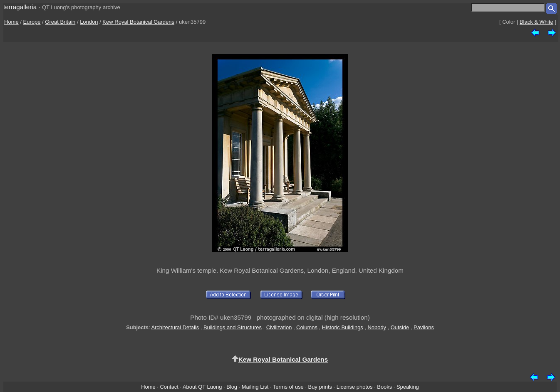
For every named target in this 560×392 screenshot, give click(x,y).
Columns (307, 327)
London (89, 22)
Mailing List (255, 387)
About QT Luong (202, 387)
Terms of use (288, 387)
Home (11, 22)
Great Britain (60, 22)
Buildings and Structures (233, 327)
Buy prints (320, 387)
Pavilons (424, 327)
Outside (400, 327)
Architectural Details (175, 327)
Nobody (377, 327)
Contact (169, 387)
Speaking (408, 387)
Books (384, 387)
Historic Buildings (343, 327)
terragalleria (20, 7)
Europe (32, 22)
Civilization (279, 327)
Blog (232, 387)
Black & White (536, 22)
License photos (355, 387)
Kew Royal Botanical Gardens (138, 22)
